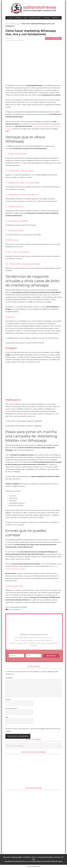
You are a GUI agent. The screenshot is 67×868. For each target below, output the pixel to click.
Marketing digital (17, 857)
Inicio (7, 24)
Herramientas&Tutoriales (45, 857)
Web (7, 717)
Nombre (8, 700)
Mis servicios (7, 857)
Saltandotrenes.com (21, 861)
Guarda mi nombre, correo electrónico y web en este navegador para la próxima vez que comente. (33, 730)
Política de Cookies (57, 861)
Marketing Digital (15, 24)
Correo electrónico (12, 708)
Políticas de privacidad (43, 861)
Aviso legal (32, 861)
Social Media (27, 857)
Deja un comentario (53, 39)
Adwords (34, 857)
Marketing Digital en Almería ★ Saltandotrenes (33, 8)
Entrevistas (57, 857)
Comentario (9, 678)
